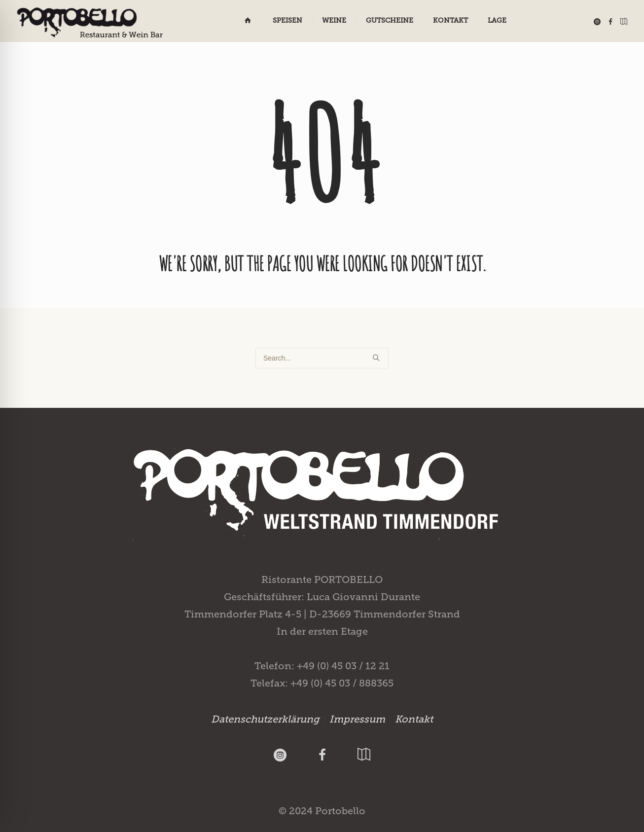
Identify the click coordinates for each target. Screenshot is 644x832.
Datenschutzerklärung (265, 719)
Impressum (357, 719)
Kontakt (414, 719)
